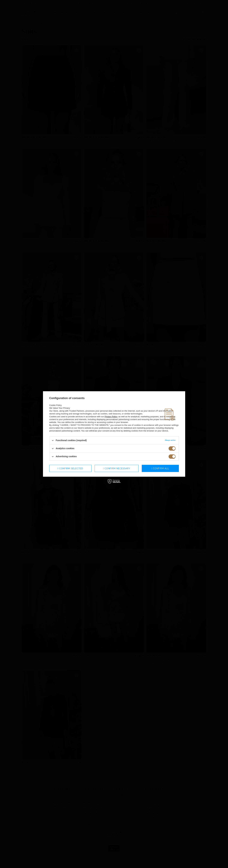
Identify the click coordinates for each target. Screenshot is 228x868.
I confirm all (160, 468)
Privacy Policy (111, 417)
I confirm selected (70, 468)
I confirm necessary (117, 468)
